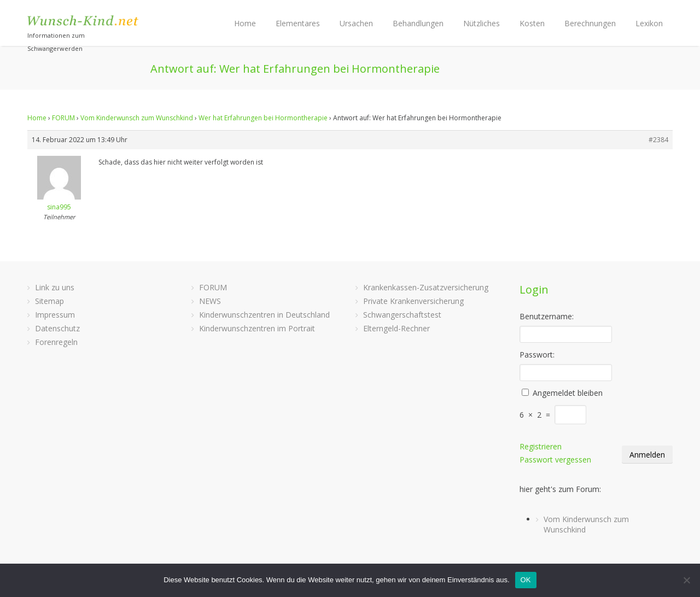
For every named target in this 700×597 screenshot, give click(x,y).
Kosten (532, 23)
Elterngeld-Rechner (396, 328)
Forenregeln (56, 342)
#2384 (658, 140)
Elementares (298, 23)
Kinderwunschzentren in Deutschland (264, 315)
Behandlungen (418, 23)
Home (245, 23)
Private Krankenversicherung (413, 301)
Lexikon (649, 23)
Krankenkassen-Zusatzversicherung (426, 287)
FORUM (63, 118)
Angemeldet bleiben (568, 393)
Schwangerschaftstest (402, 315)
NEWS (210, 301)
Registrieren (541, 446)
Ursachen (356, 23)
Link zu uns (55, 287)
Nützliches (482, 23)
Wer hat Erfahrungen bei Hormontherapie (263, 118)
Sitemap (49, 301)
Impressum (55, 315)
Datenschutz (57, 328)
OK (526, 580)
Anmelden (647, 455)
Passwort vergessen (555, 460)
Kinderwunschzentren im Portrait (257, 328)
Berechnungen (590, 23)
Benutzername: (547, 316)
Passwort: (537, 355)
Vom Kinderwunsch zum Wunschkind (137, 118)
